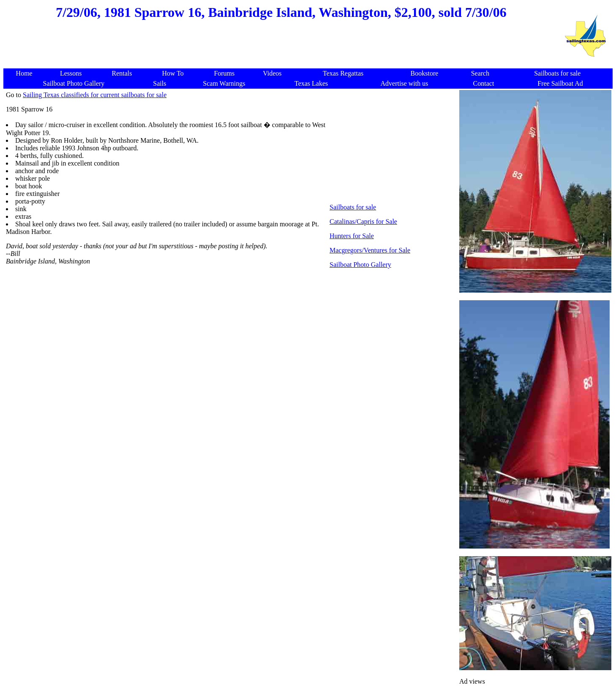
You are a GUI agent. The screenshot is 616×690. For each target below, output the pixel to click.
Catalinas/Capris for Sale (363, 221)
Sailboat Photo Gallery (360, 265)
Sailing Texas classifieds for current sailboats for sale (95, 95)
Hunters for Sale (352, 236)
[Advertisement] (281, 48)
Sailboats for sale (353, 207)
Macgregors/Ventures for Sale (370, 250)
